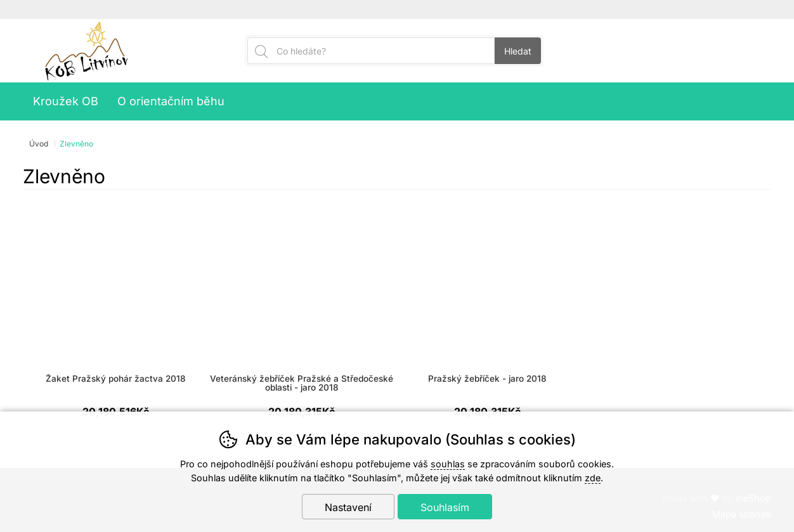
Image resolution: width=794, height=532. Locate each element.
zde (593, 478)
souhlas (448, 464)
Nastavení (348, 507)
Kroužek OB (66, 101)
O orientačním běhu (171, 101)
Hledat (518, 51)
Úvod (39, 144)
